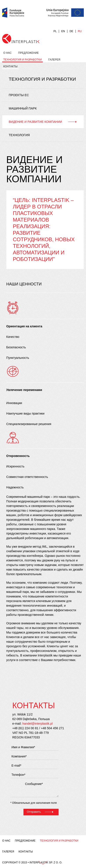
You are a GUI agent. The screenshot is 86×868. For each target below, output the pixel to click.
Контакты (10, 66)
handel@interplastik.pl (38, 724)
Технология (19, 135)
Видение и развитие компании (35, 122)
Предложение (29, 53)
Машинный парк (23, 108)
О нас (7, 53)
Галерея (54, 60)
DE (71, 31)
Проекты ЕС (19, 95)
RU (80, 31)
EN (63, 31)
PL (55, 31)
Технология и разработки (22, 60)
